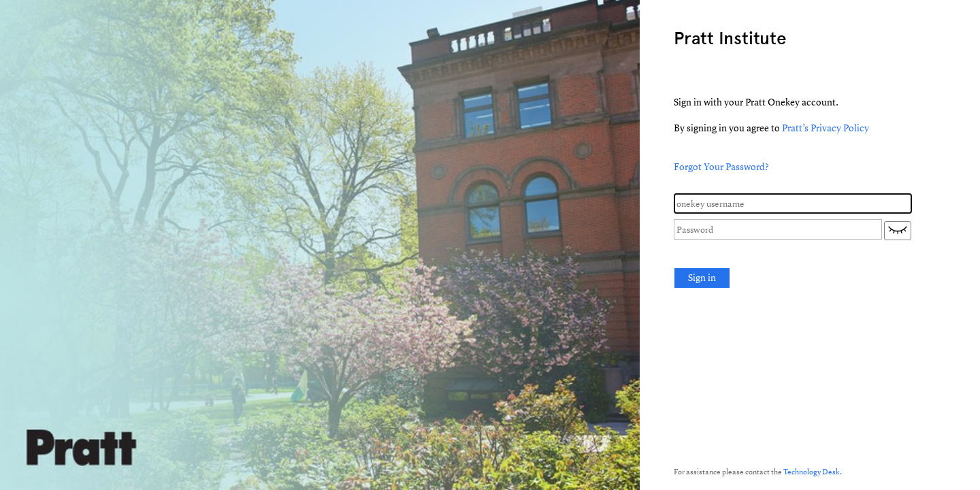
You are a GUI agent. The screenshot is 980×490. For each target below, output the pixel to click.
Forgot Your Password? (721, 166)
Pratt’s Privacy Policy (826, 128)
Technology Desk (812, 471)
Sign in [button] (702, 277)
